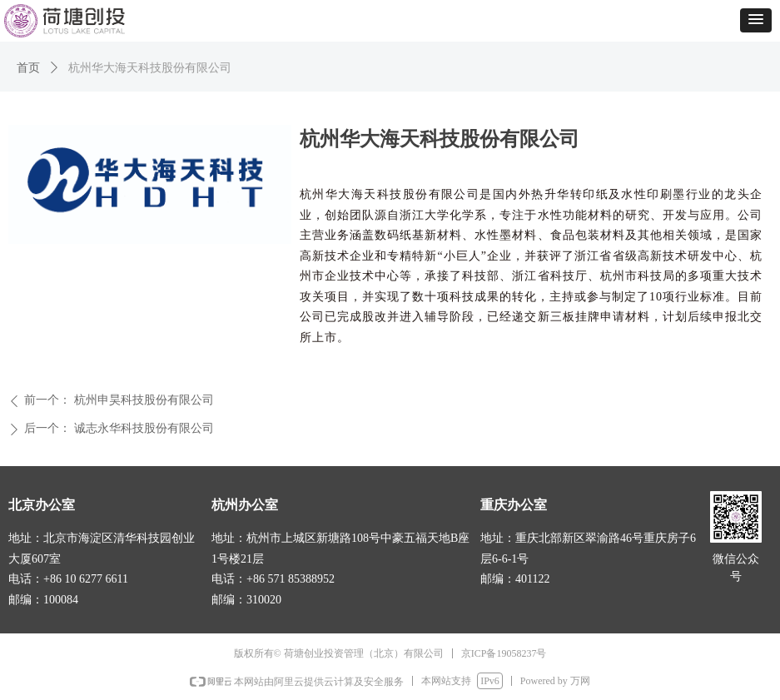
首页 (28, 68)
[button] (756, 20)
